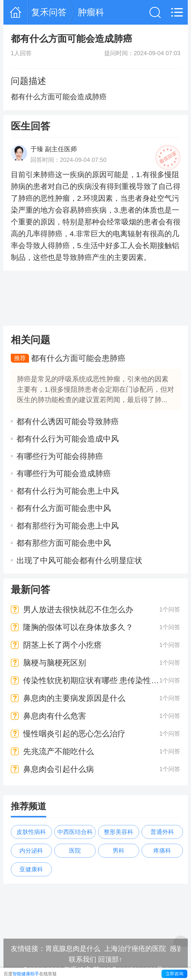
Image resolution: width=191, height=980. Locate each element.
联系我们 (83, 959)
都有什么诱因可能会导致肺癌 (68, 421)
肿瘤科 (91, 12)
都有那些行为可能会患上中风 (68, 525)
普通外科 (162, 832)
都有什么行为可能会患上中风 (68, 491)
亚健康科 (31, 869)
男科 (118, 851)
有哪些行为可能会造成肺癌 (64, 473)
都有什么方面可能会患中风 (64, 508)
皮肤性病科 (31, 832)
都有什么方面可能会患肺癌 (78, 358)
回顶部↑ (110, 959)
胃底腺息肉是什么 (73, 949)
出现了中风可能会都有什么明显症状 (79, 560)
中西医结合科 (75, 832)
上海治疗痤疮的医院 (135, 949)
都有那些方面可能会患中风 (64, 543)
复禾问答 (49, 12)
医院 (75, 851)
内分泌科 (31, 851)
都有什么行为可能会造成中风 (68, 439)
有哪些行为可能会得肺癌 (60, 456)
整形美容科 (118, 832)
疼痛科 (162, 851)
